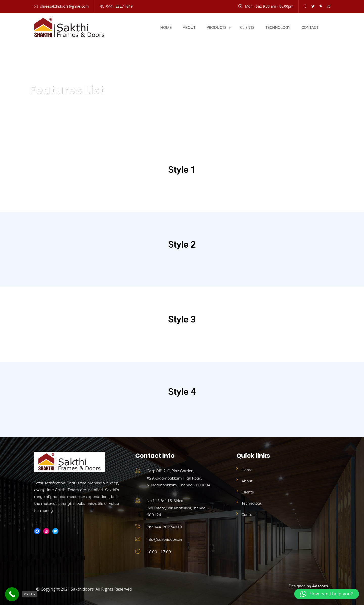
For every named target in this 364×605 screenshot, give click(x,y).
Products (216, 27)
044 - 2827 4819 (119, 6)
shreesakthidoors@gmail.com (64, 6)
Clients (247, 27)
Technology (278, 27)
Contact (310, 27)
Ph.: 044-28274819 (164, 527)
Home (166, 27)
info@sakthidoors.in (164, 539)
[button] (327, 594)
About (189, 27)
